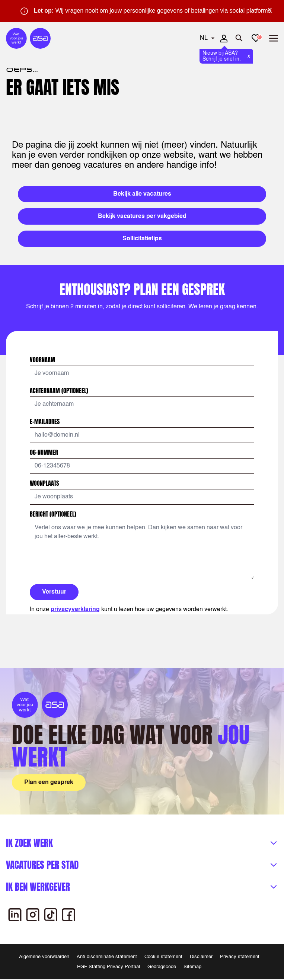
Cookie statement (163, 957)
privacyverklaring (75, 610)
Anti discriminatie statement (107, 957)
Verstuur (54, 592)
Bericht (53, 514)
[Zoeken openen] (239, 38)
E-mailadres (45, 421)
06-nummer (45, 452)
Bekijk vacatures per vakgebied (142, 216)
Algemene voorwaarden (44, 957)
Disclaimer (201, 957)
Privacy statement (240, 957)
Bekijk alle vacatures (142, 194)
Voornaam (43, 360)
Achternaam (59, 391)
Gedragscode (162, 967)
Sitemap (192, 967)
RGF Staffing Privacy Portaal (109, 967)
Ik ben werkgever (38, 887)
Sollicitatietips (142, 239)
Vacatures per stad (42, 865)
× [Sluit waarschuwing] (270, 10)
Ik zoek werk (29, 843)
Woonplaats (45, 483)
